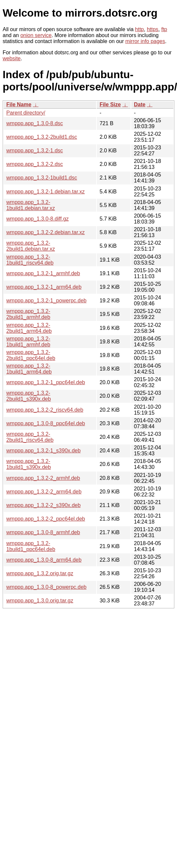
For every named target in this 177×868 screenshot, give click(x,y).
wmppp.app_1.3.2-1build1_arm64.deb (29, 369)
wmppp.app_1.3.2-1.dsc (35, 151)
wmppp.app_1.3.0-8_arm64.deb (44, 560)
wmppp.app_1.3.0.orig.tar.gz (40, 601)
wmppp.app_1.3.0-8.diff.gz (37, 219)
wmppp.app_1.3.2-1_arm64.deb (44, 287)
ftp (164, 29)
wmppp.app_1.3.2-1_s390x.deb (43, 451)
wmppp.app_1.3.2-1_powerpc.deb (46, 301)
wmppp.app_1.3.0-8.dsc (35, 123)
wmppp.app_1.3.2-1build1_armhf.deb (28, 342)
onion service (36, 35)
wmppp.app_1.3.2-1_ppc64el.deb (46, 382)
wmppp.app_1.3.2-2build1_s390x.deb (29, 396)
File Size (110, 104)
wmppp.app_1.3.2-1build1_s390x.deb (29, 464)
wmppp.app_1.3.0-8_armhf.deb (43, 532)
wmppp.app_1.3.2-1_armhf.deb (43, 273)
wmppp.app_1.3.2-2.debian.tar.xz (46, 232)
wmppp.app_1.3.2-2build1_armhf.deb (28, 314)
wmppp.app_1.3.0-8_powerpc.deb (46, 587)
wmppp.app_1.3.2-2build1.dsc (42, 137)
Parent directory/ (26, 113)
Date (140, 104)
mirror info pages (145, 41)
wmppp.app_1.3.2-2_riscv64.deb (45, 410)
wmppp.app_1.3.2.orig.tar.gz (40, 573)
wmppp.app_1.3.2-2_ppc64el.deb (46, 519)
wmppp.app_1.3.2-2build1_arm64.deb (29, 328)
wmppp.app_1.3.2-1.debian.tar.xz (46, 192)
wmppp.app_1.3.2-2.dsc (35, 164)
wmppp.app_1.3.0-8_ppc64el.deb (46, 423)
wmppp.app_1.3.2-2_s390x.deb (43, 505)
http (139, 29)
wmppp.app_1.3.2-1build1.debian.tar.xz (31, 205)
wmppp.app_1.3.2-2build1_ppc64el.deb (31, 355)
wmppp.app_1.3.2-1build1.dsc (42, 178)
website (12, 58)
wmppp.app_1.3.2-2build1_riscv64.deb (30, 437)
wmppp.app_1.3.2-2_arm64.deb (44, 492)
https (153, 29)
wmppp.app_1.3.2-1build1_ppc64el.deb (31, 546)
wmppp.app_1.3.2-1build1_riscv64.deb (30, 260)
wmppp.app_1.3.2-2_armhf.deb (43, 478)
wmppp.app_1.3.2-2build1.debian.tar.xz (31, 246)
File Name (19, 104)
